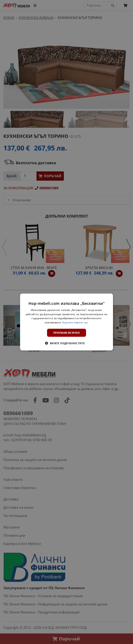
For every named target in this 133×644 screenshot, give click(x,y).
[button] (66, 343)
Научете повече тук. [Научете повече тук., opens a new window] (75, 322)
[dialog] (67, 322)
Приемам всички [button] (67, 333)
